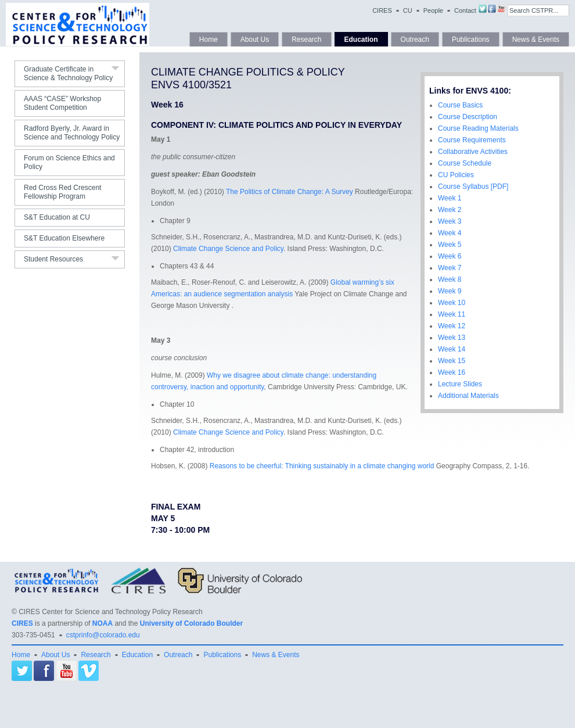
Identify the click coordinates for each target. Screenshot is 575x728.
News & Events (536, 40)
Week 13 (452, 338)
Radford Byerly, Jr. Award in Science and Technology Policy (72, 133)
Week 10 (452, 303)
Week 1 (450, 198)
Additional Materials (468, 396)
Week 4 (450, 233)
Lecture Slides (460, 384)
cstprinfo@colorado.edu (103, 635)
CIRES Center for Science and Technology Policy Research (111, 612)
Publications (471, 40)
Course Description (468, 117)
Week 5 (450, 245)
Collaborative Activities (473, 152)
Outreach (415, 40)
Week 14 (452, 349)
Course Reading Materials (478, 128)
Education (361, 40)
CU (408, 10)
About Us (255, 40)
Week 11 (452, 314)
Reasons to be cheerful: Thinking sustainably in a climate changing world (322, 466)
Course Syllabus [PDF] (473, 187)
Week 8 (450, 279)
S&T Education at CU (57, 217)
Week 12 (452, 326)
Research (306, 40)
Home (209, 40)
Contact (465, 10)
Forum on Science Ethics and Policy (69, 162)
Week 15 (452, 361)
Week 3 (450, 221)
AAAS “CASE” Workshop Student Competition (62, 103)
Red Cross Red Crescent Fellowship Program (62, 192)
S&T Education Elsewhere (64, 238)
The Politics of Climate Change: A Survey (290, 192)
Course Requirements (472, 140)
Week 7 (450, 268)
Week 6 (450, 256)
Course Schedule (465, 163)
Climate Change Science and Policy (228, 249)
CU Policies (456, 175)
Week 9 (450, 291)
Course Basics (460, 105)
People (433, 10)
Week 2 (450, 210)
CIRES (382, 10)
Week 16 (452, 372)
